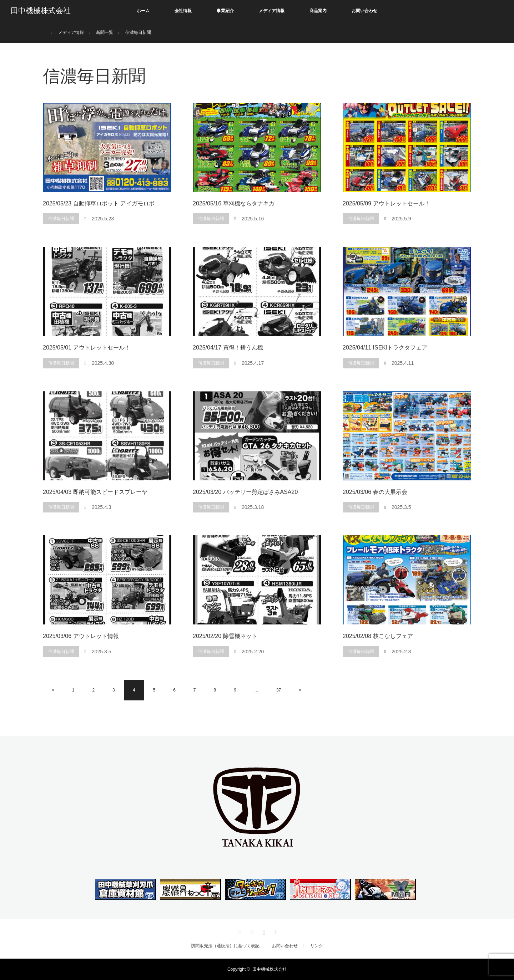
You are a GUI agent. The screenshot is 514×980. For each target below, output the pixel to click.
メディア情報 (272, 11)
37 (279, 690)
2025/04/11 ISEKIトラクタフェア (385, 348)
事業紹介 (225, 11)
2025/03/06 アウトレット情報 (81, 636)
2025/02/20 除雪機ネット (225, 636)
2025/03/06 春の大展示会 (375, 492)
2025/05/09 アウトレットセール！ (386, 203)
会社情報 (183, 11)
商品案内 (318, 11)
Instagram (263, 931)
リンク (317, 946)
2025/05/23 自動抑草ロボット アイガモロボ (99, 203)
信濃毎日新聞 (61, 219)
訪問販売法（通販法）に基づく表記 (225, 946)
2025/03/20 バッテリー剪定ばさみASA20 (245, 492)
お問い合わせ (364, 11)
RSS (275, 931)
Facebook (251, 931)
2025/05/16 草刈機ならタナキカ (234, 203)
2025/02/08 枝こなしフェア (378, 636)
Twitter (239, 931)
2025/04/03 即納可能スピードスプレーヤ (95, 492)
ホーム (143, 11)
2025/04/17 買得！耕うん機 (228, 348)
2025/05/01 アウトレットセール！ (87, 348)
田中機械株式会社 (41, 11)
